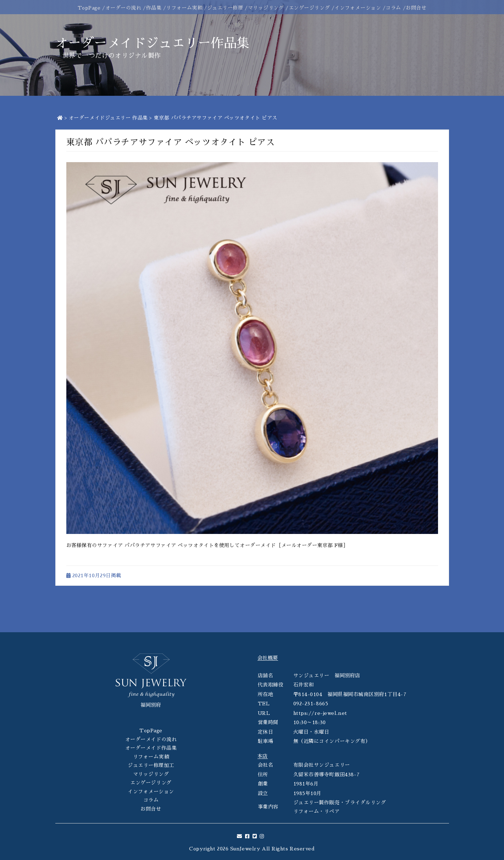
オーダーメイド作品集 (151, 748)
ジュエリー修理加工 (151, 765)
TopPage (89, 8)
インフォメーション (358, 8)
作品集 (154, 8)
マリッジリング (266, 8)
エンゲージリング (309, 8)
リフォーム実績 (184, 8)
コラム (393, 8)
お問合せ (416, 8)
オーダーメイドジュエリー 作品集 (108, 118)
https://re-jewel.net (320, 713)
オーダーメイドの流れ (151, 739)
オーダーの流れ (123, 8)
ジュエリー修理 (225, 8)
